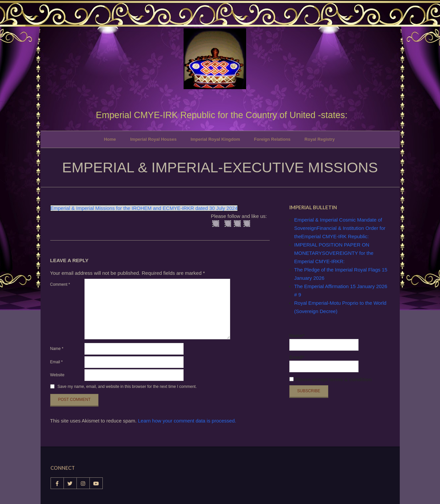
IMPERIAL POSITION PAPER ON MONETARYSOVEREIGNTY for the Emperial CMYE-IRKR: (334, 253)
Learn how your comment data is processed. (187, 421)
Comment (60, 284)
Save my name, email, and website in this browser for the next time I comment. (127, 387)
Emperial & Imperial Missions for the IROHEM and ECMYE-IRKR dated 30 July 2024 (144, 208)
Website (57, 375)
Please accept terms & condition (331, 379)
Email (57, 362)
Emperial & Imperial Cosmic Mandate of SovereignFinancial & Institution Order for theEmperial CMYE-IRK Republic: (340, 228)
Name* (324, 342)
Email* (324, 363)
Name (57, 349)
